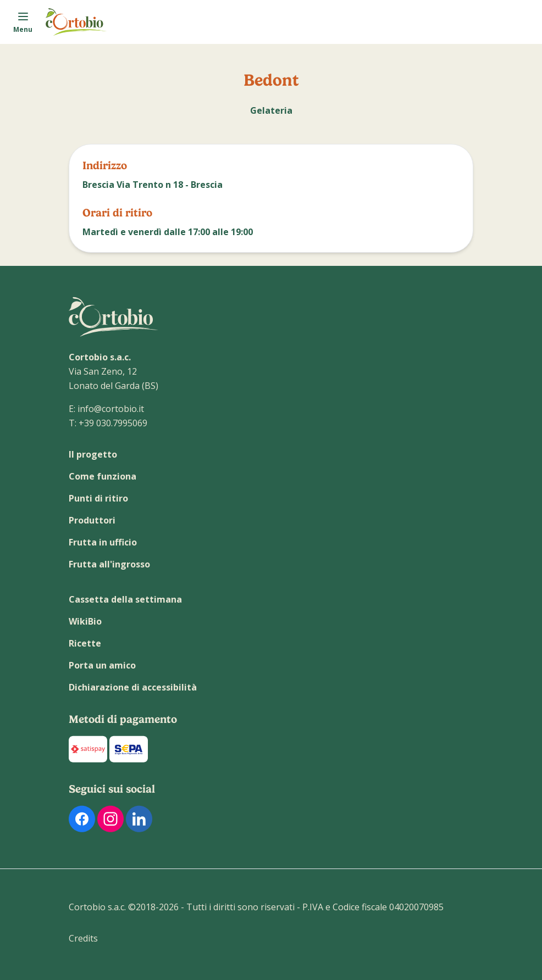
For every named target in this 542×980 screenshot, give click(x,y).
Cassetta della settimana (125, 599)
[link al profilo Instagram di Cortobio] (110, 819)
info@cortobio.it (111, 409)
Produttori (92, 520)
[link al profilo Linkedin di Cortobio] (139, 819)
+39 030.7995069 (113, 423)
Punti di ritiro (98, 498)
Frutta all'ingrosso (109, 564)
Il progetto (93, 454)
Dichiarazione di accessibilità (133, 687)
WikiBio (85, 621)
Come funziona (103, 476)
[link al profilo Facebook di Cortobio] (82, 819)
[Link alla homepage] (76, 22)
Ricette (85, 643)
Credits (83, 938)
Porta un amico (102, 665)
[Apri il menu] (23, 22)
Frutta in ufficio (103, 542)
